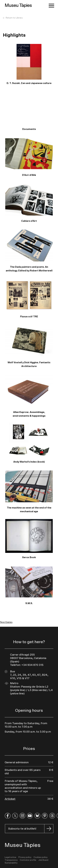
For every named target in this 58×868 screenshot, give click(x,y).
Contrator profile (28, 860)
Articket (10, 799)
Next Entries (6, 622)
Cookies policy (41, 857)
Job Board (43, 860)
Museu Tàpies (18, 5)
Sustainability (11, 863)
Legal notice (10, 857)
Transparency (11, 860)
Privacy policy (25, 857)
